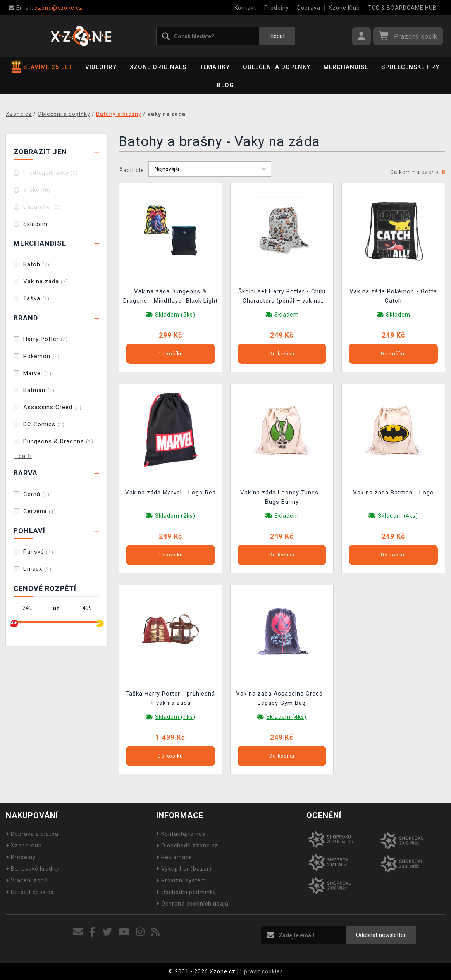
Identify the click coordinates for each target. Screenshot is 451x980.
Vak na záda (46, 281)
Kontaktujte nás (181, 834)
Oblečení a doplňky (277, 67)
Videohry (101, 67)
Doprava (309, 8)
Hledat (277, 36)
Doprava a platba (32, 834)
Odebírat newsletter (381, 935)
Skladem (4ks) (398, 516)
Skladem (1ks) (175, 717)
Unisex (37, 569)
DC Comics (44, 424)
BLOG (225, 85)
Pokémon (41, 356)
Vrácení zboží (27, 880)
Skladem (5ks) (175, 315)
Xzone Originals (158, 67)
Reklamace (174, 857)
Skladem (35, 224)
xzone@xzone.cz (46, 8)
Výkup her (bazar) (184, 869)
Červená (40, 511)
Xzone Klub (344, 8)
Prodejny (277, 8)
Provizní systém (181, 880)
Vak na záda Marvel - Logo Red (170, 493)
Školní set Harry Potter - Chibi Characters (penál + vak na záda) (282, 297)
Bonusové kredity (33, 869)
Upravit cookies (30, 892)
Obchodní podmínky (186, 892)
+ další (23, 456)
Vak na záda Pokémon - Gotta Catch (393, 296)
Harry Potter (46, 339)
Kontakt (245, 8)
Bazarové (41, 207)
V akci (37, 190)
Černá (36, 494)
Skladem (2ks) (175, 516)
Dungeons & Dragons (58, 441)
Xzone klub (24, 846)
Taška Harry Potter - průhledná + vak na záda (170, 698)
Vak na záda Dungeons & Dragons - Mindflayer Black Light (170, 296)
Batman (39, 390)
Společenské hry (410, 67)
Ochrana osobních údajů (192, 904)
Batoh (36, 264)
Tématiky (215, 67)
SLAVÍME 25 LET (42, 67)
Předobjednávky (51, 173)
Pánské (38, 552)
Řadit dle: (133, 170)
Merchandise (346, 67)
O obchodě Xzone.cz (187, 846)
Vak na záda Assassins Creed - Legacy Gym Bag (282, 698)
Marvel (37, 373)
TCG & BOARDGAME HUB (402, 8)
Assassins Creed (53, 407)
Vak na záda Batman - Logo (393, 493)
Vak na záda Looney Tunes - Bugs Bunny (282, 497)
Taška (36, 298)
